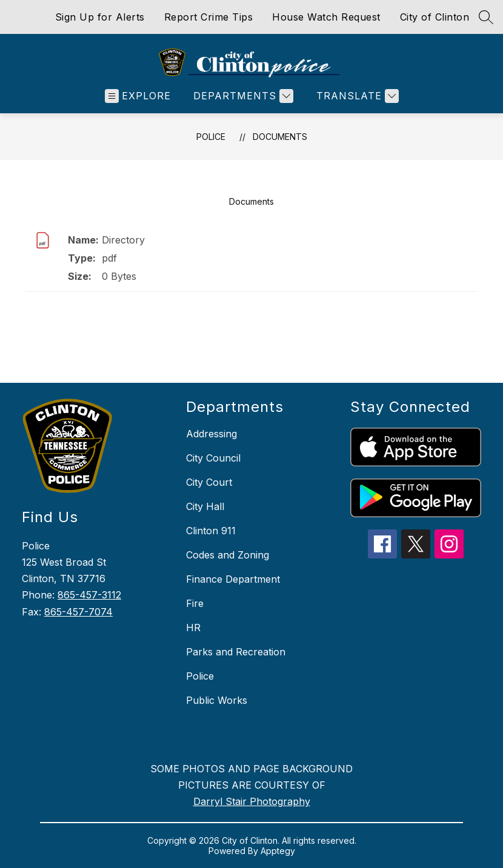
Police (211, 137)
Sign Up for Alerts (100, 17)
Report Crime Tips (209, 17)
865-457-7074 (78, 612)
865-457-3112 (89, 595)
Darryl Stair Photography (252, 801)
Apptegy (278, 851)
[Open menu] (138, 96)
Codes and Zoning (228, 555)
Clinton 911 (211, 531)
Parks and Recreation (236, 652)
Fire (195, 603)
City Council (213, 458)
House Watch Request (326, 17)
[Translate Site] (356, 96)
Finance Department (233, 579)
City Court (209, 482)
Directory (123, 240)
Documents (280, 137)
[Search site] (486, 17)
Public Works (217, 700)
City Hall (205, 506)
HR (193, 628)
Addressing (212, 434)
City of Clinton (435, 17)
